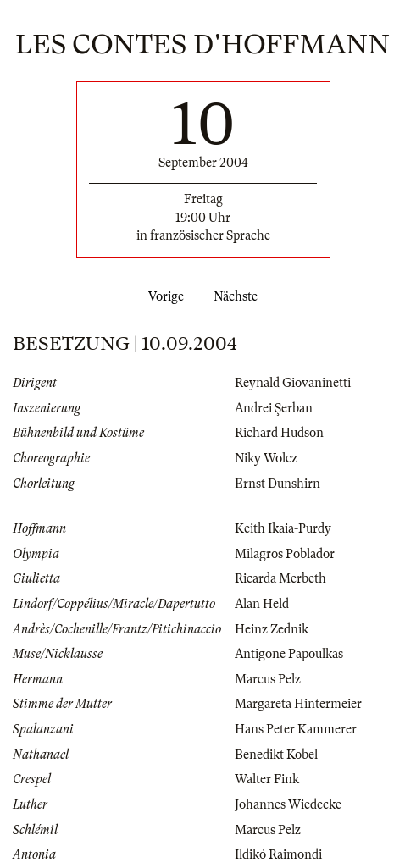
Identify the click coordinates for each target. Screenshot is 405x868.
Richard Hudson (279, 433)
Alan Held (262, 604)
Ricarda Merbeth (280, 578)
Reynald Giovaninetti (293, 383)
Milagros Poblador (285, 554)
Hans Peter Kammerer (296, 729)
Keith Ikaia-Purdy (283, 528)
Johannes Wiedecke (288, 804)
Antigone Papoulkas (289, 654)
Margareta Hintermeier (298, 704)
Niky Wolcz (266, 458)
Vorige (163, 296)
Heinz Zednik (272, 629)
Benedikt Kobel (276, 755)
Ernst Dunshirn (277, 484)
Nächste (239, 296)
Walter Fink (267, 779)
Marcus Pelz (268, 679)
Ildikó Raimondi (278, 854)
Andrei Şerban (274, 408)
